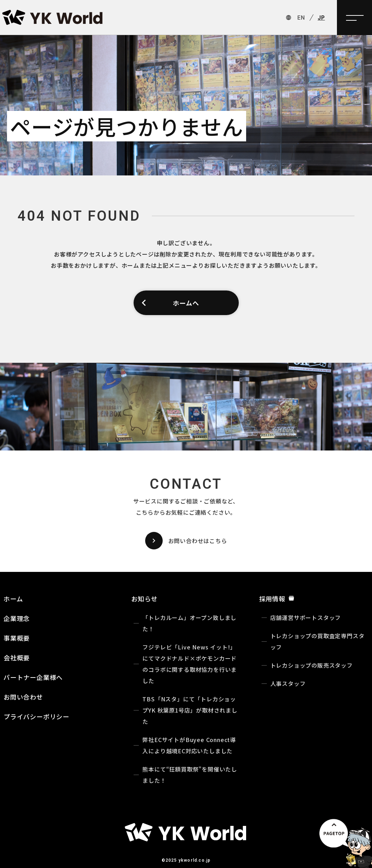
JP (321, 18)
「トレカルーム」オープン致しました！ (189, 623)
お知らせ (144, 599)
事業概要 (17, 638)
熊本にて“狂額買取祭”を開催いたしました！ (190, 775)
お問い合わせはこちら (186, 541)
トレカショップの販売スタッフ (312, 665)
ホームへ (170, 303)
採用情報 (277, 599)
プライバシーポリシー (36, 716)
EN (301, 18)
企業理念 (17, 618)
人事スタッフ (288, 683)
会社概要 (17, 657)
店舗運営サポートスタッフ (306, 617)
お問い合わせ (23, 697)
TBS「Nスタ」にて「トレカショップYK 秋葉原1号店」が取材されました (190, 710)
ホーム (13, 599)
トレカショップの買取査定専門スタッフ (317, 641)
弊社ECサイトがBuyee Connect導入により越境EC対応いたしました (189, 745)
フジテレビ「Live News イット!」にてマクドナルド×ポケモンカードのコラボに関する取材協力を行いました (190, 664)
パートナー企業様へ (33, 677)
